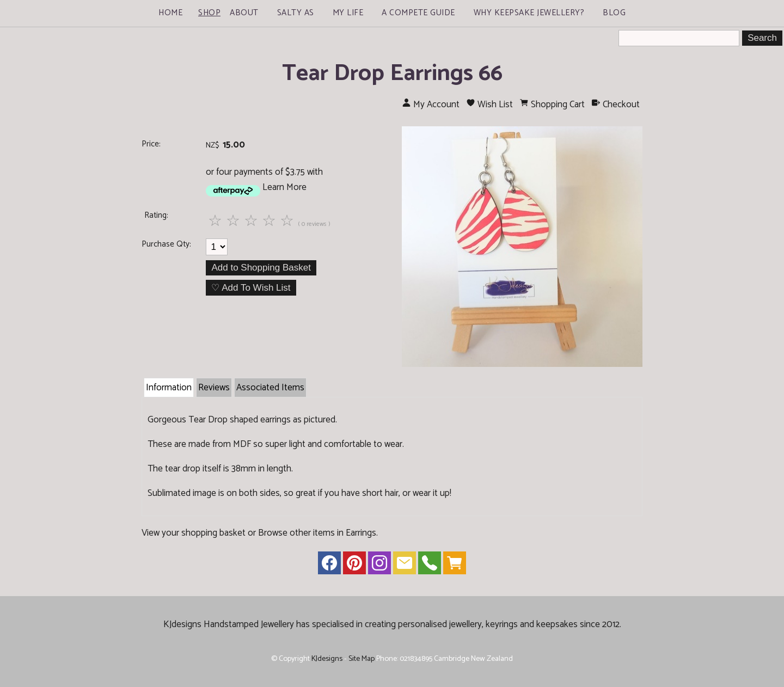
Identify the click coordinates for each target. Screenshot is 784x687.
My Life (348, 13)
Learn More (284, 187)
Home (170, 13)
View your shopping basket (194, 533)
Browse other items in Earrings (317, 533)
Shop (209, 13)
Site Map (362, 659)
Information (169, 388)
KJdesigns (327, 659)
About (244, 13)
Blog (614, 13)
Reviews (214, 388)
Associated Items (270, 388)
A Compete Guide (418, 13)
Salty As (296, 13)
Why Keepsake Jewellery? (529, 13)
